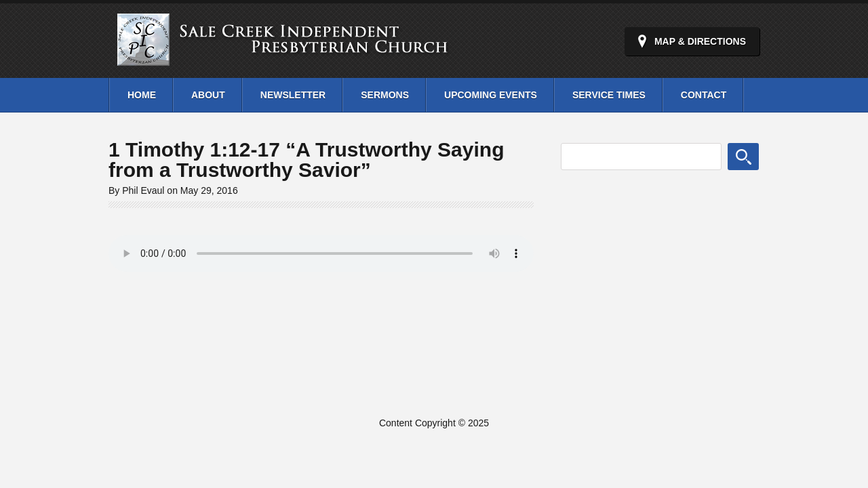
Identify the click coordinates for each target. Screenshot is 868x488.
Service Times (609, 95)
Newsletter (293, 95)
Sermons (385, 95)
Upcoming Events (491, 95)
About (208, 95)
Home (142, 95)
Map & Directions (700, 41)
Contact (704, 95)
